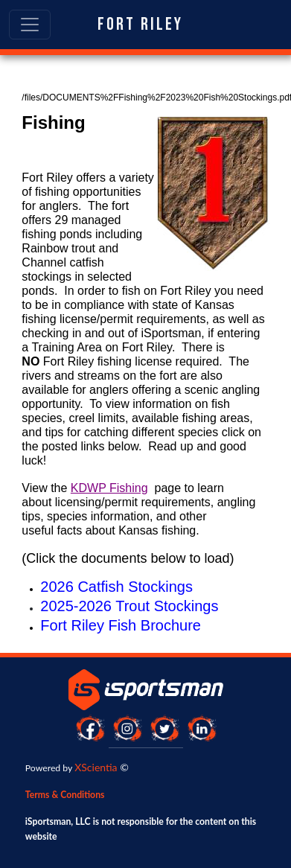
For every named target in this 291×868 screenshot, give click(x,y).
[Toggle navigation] (30, 25)
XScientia (96, 767)
